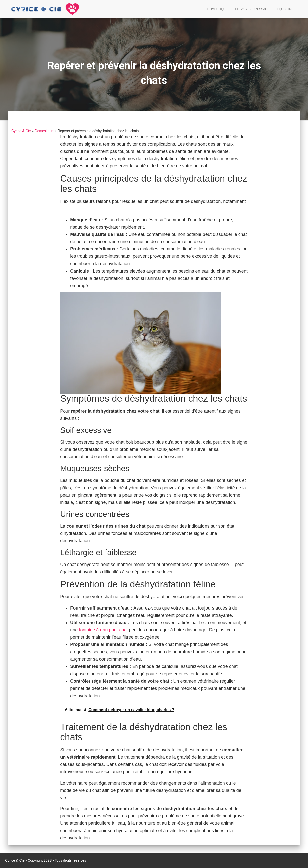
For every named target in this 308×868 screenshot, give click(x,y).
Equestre (285, 9)
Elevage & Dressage (252, 9)
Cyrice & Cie (21, 131)
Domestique (217, 9)
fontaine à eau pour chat (103, 630)
